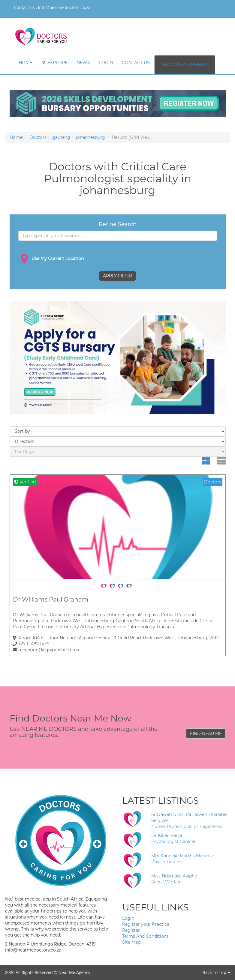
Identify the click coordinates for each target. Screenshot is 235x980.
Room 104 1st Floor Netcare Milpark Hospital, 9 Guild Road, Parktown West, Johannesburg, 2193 (116, 638)
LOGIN (106, 63)
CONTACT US (136, 63)
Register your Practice (146, 924)
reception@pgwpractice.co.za (47, 650)
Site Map (131, 942)
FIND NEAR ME (206, 734)
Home (16, 137)
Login (128, 918)
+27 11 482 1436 (31, 644)
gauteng (61, 137)
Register (131, 930)
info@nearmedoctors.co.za (64, 7)
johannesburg (90, 137)
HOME (25, 63)
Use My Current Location (51, 259)
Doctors (38, 137)
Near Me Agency (74, 972)
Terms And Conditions (145, 936)
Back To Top (216, 972)
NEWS (83, 63)
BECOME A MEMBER (185, 65)
